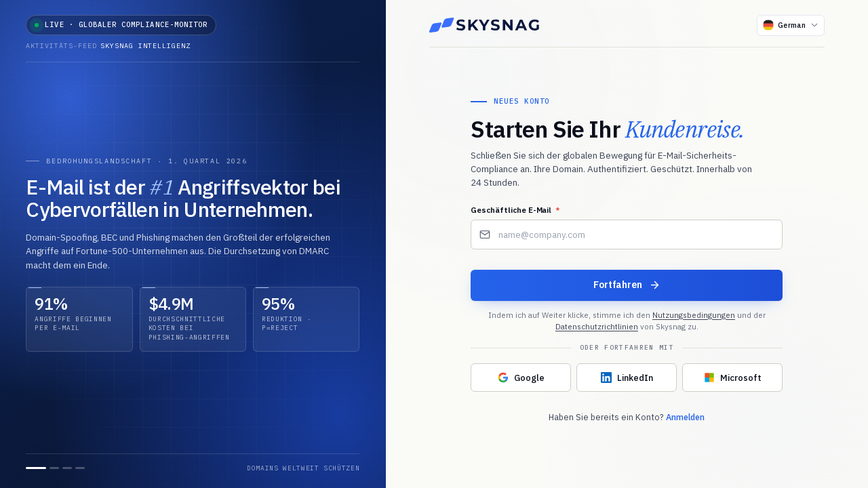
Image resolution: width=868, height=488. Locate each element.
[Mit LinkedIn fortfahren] (627, 378)
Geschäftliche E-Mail (515, 210)
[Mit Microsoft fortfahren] (732, 378)
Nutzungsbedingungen (694, 315)
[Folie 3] (67, 468)
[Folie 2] (54, 468)
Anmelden (685, 418)
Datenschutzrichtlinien (597, 326)
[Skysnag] (484, 25)
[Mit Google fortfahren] (521, 378)
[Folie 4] (80, 468)
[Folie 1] (36, 468)
